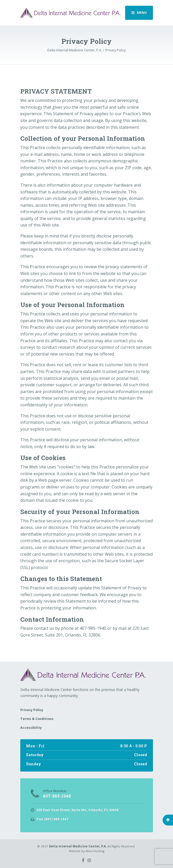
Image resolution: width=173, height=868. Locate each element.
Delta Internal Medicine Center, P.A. (78, 846)
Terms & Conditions (37, 719)
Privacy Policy (32, 710)
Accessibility (31, 728)
